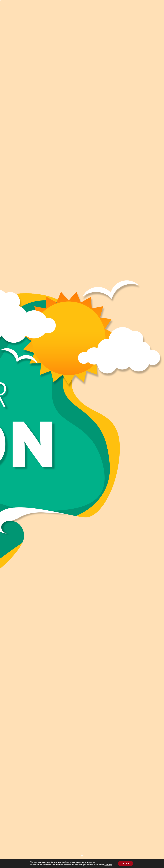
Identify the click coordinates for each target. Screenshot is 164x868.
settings (109, 865)
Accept (127, 863)
